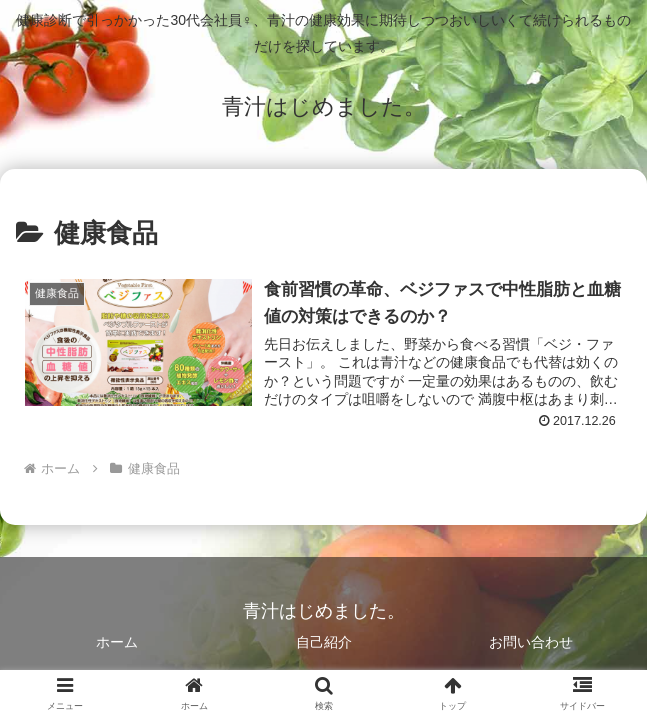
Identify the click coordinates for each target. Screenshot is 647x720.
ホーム (117, 643)
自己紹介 (324, 643)
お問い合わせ (531, 643)
